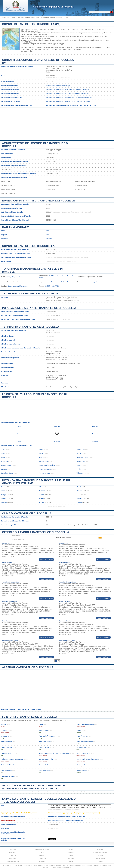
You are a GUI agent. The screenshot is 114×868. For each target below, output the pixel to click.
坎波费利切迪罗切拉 (52, 286)
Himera (3, 724)
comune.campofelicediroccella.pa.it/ (59, 86)
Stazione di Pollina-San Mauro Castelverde (54, 753)
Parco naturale (6, 261)
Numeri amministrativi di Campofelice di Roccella (39, 201)
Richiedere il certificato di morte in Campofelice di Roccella (67, 94)
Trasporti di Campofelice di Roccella (30, 293)
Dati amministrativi (16, 227)
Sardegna (71, 858)
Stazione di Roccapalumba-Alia (88, 759)
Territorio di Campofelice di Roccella (31, 327)
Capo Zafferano (6, 771)
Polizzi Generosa (45, 469)
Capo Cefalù (43, 730)
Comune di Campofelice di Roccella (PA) (31, 24)
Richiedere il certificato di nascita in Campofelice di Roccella (68, 90)
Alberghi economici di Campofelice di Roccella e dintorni (21, 709)
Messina (4, 503)
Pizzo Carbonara (45, 742)
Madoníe (80, 730)
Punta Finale (81, 748)
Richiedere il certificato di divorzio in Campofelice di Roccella (68, 101)
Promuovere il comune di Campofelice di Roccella (67, 817)
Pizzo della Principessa (47, 736)
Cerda (57, 36)
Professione (16, 536)
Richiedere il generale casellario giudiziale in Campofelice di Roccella (71, 105)
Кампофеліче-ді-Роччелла (18, 286)
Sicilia (48, 235)
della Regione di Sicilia (83, 29)
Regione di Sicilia (16, 17)
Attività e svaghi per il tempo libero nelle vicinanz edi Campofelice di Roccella (33, 787)
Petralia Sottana (44, 473)
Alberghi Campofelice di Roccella (28, 667)
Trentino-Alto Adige (100, 852)
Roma (3, 487)
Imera (41, 724)
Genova (79, 491)
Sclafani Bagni (6, 465)
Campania (13, 858)
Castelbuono (43, 461)
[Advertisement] (57, 123)
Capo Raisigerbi (6, 753)
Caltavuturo (81, 461)
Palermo (49, 239)
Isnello (41, 453)
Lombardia (42, 858)
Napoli (79, 487)
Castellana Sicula (7, 473)
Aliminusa (4, 461)
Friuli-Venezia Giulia (42, 849)
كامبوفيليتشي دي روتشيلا (15, 276)
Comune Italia (6, 17)
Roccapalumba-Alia (46, 759)
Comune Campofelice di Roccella (45, 17)
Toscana (100, 849)
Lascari (45, 36)
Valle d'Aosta (100, 858)
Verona (41, 499)
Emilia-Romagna (13, 861)
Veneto (100, 861)
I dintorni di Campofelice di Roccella (30, 717)
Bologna (4, 495)
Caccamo (4, 469)
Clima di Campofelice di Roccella (27, 513)
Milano (41, 487)
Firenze (41, 495)
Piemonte (71, 852)
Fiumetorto (5, 730)
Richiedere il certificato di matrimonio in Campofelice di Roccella (69, 97)
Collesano (80, 449)
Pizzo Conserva (6, 742)
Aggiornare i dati (27, 51)
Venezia (79, 499)
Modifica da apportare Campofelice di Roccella (65, 821)
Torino (3, 491)
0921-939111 (51, 76)
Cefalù (79, 453)
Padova (41, 503)
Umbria (100, 855)
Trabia (19, 426)
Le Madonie (5, 736)
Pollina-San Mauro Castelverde (12, 759)
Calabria (13, 855)
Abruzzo (13, 850)
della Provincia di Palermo (63, 29)
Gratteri (51, 36)
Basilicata (13, 853)
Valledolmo (80, 473)
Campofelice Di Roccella (60, 282)
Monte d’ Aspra (82, 771)
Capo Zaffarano (44, 771)
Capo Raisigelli (44, 748)
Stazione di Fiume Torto (85, 724)
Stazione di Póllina (83, 753)
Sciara (3, 457)
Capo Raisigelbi (6, 748)
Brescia (79, 503)
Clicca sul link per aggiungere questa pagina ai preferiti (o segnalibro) (74, 813)
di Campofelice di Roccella (53, 7)
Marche (42, 861)
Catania (3, 499)
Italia (48, 231)
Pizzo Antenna (82, 736)
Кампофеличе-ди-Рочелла (92, 282)
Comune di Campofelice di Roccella (28, 246)
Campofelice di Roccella (29, 29)
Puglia (71, 855)
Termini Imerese (82, 457)
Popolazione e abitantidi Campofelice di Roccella (39, 308)
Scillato (41, 457)
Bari (78, 495)
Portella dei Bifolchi (8, 765)
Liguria (42, 855)
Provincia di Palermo (28, 17)
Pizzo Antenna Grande (85, 742)
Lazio (42, 852)
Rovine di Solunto (83, 765)
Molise (71, 849)
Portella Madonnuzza (46, 765)
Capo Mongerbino (7, 776)
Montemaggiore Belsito (47, 465)
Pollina (79, 469)
